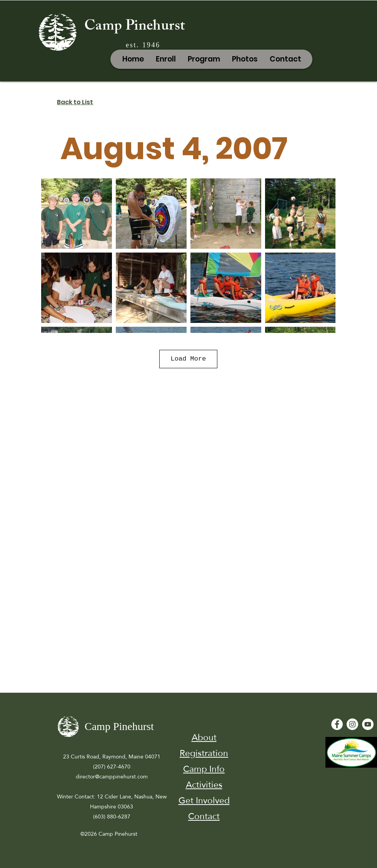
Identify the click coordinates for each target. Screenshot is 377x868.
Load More (188, 359)
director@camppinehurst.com (112, 777)
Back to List (75, 102)
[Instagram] (352, 724)
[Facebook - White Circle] (337, 724)
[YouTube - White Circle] (368, 724)
